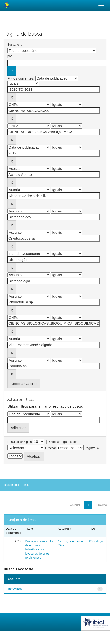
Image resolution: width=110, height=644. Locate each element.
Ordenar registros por (63, 442)
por (10, 56)
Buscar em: (15, 45)
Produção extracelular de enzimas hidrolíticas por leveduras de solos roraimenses (39, 550)
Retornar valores (24, 384)
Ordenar (51, 448)
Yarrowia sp (15, 589)
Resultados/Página (20, 442)
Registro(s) (92, 448)
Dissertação (97, 541)
